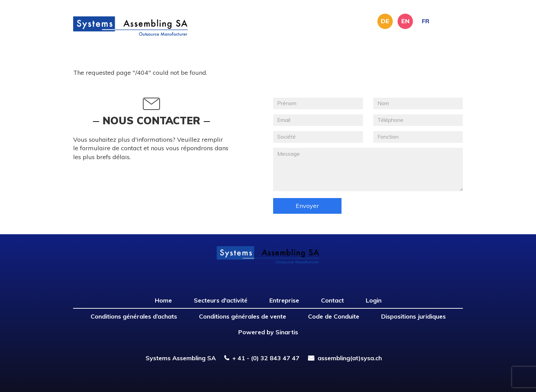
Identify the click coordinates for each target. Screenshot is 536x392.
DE (385, 21)
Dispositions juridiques (413, 316)
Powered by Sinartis (268, 332)
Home (163, 300)
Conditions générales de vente (243, 316)
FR (426, 21)
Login (374, 300)
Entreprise (284, 300)
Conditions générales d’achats (134, 316)
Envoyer (307, 206)
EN (405, 21)
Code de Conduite (334, 316)
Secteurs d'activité (221, 300)
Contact (332, 300)
